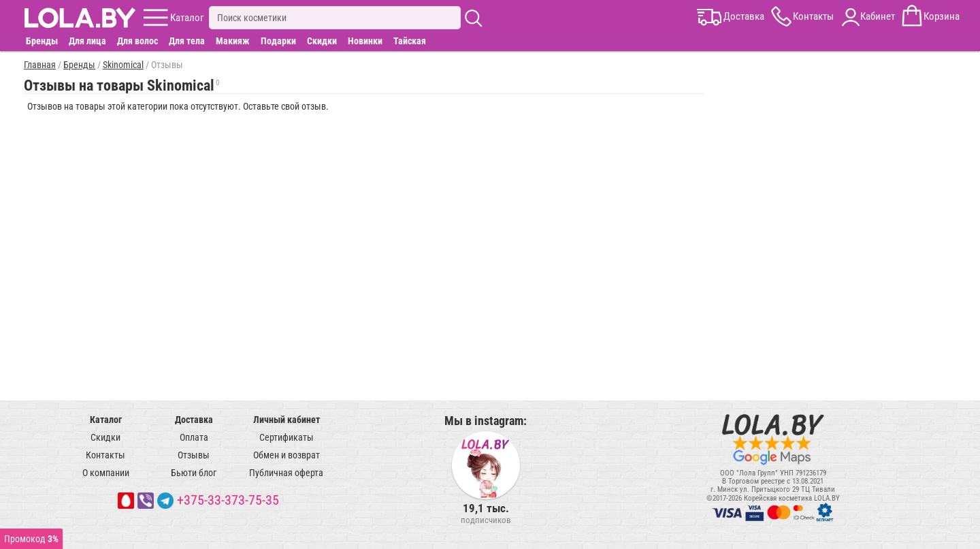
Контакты (105, 455)
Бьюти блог (194, 473)
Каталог (106, 420)
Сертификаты (287, 437)
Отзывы (194, 455)
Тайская (410, 41)
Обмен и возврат (287, 455)
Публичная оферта (286, 473)
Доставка (194, 420)
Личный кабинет (287, 420)
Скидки (322, 41)
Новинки (365, 41)
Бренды (42, 41)
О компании (106, 473)
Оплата (194, 437)
